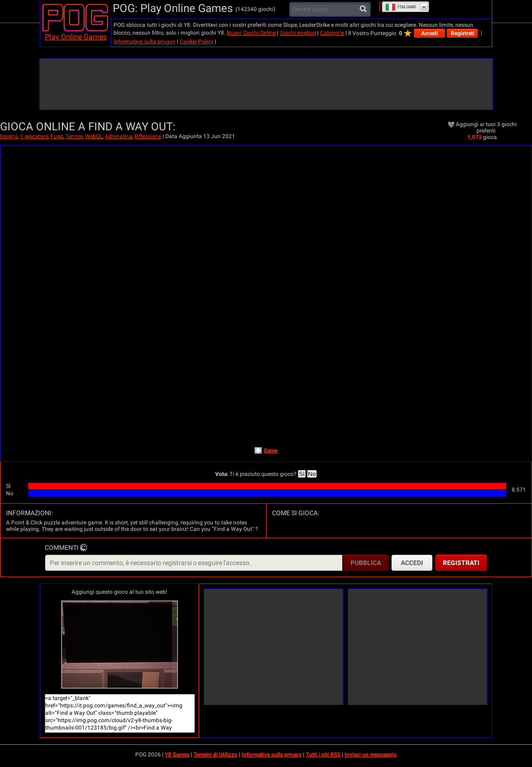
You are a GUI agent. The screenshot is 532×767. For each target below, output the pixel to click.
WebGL (94, 136)
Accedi (429, 33)
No (312, 474)
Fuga (57, 136)
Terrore (74, 136)
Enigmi (9, 136)
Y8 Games (177, 755)
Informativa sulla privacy (145, 42)
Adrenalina (118, 136)
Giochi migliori (298, 33)
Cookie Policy (196, 42)
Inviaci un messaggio (371, 755)
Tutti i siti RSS (323, 755)
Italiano (401, 7)
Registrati (462, 33)
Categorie (332, 33)
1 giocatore (34, 136)
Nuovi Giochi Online (251, 33)
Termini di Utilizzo (215, 755)
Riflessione (148, 136)
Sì (302, 474)
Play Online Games (76, 37)
